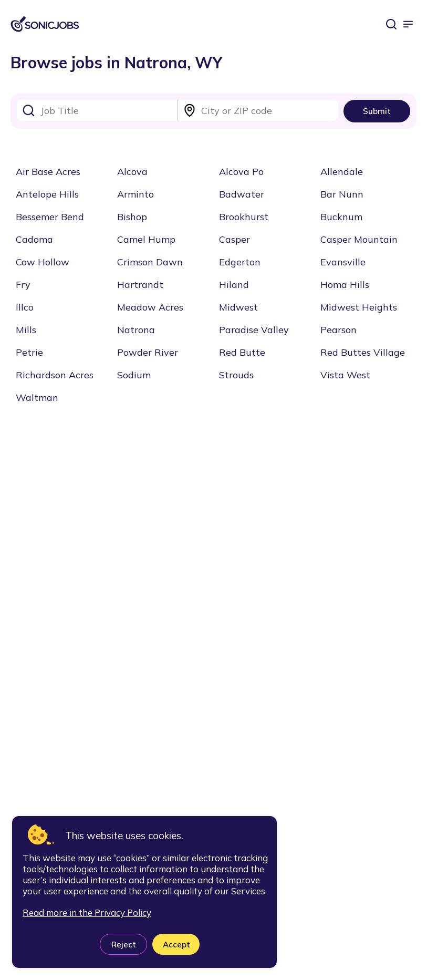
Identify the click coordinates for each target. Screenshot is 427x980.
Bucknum (341, 217)
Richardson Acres (55, 375)
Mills (26, 330)
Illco (25, 307)
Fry (23, 285)
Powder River (148, 352)
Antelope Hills (47, 194)
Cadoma (34, 239)
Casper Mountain (359, 239)
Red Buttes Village (363, 352)
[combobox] (97, 110)
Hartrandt (140, 285)
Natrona (136, 330)
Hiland (234, 285)
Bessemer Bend (50, 217)
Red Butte (242, 352)
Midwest (238, 307)
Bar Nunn (342, 194)
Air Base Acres (48, 172)
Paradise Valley (254, 330)
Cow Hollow (43, 262)
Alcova (132, 172)
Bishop (132, 217)
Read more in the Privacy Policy (87, 912)
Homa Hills (345, 285)
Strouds (236, 375)
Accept (176, 945)
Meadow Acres (150, 307)
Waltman (37, 398)
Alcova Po (241, 172)
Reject (124, 945)
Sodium (134, 375)
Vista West (345, 375)
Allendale (342, 172)
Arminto (136, 194)
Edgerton (240, 262)
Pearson (339, 330)
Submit (377, 111)
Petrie (29, 352)
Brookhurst (244, 217)
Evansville (343, 262)
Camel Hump (146, 239)
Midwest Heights (359, 307)
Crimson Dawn (150, 262)
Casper (235, 239)
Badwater (242, 194)
